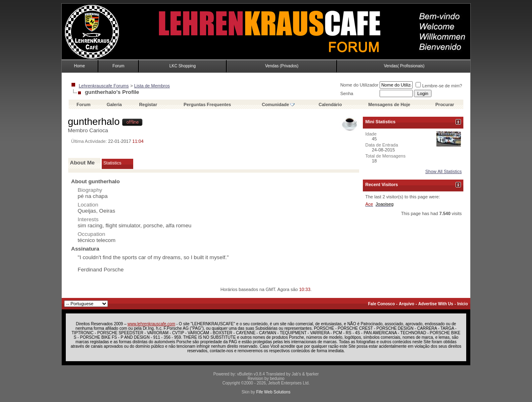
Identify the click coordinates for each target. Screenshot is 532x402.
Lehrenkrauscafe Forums (104, 86)
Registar (148, 104)
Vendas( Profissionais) (404, 66)
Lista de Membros (152, 86)
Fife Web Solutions (273, 392)
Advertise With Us (436, 304)
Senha (347, 93)
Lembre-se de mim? (439, 86)
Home (79, 66)
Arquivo (407, 304)
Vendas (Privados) (282, 66)
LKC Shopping (182, 66)
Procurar (445, 104)
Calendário (330, 104)
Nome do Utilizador (360, 85)
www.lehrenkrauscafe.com (151, 324)
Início (463, 304)
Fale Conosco (382, 304)
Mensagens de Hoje (389, 104)
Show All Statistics (444, 171)
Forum (118, 66)
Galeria (114, 104)
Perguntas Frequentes (207, 104)
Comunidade (278, 104)
